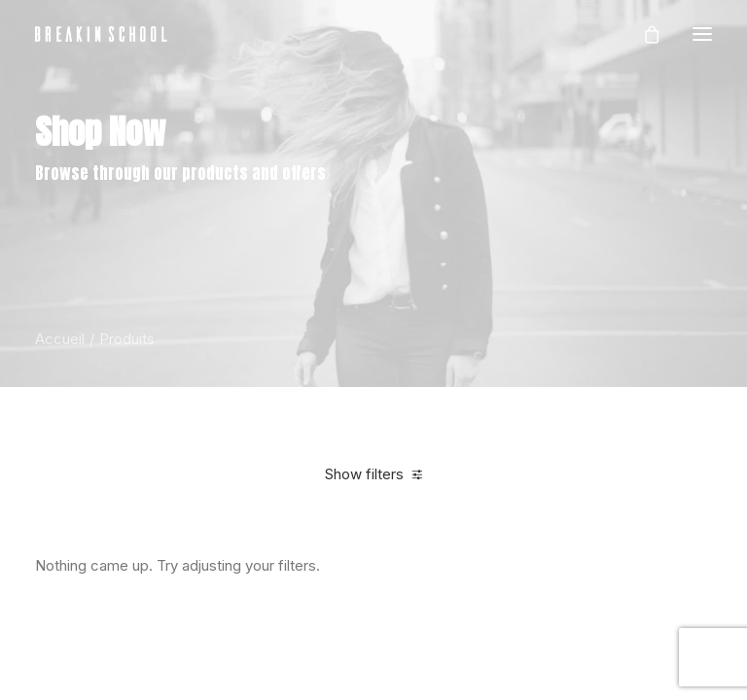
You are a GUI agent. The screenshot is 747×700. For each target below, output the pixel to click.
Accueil (60, 339)
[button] (702, 34)
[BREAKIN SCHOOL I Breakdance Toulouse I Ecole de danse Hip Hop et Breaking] (101, 34)
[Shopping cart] (643, 34)
